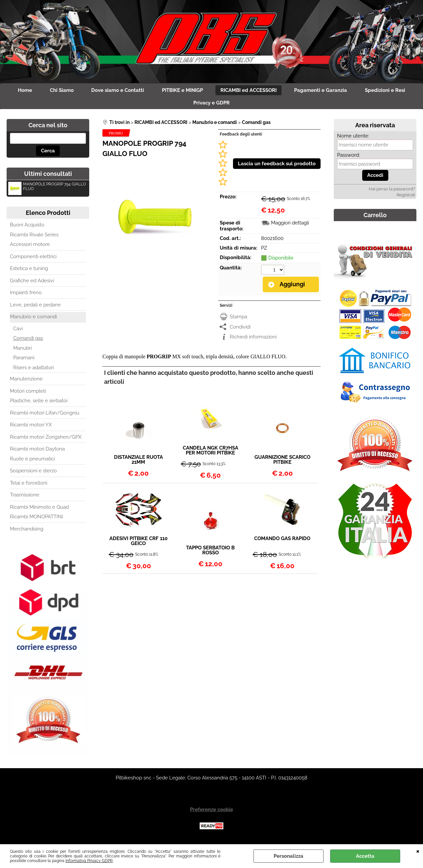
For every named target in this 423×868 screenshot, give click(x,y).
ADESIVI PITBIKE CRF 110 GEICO (138, 544)
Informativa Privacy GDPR (89, 861)
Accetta (365, 856)
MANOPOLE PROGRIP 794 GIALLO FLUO (47, 190)
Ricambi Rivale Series (34, 237)
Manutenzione (26, 382)
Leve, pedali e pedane (35, 307)
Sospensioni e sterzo (33, 474)
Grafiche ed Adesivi (32, 283)
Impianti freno (26, 296)
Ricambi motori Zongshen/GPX (46, 440)
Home (19, 91)
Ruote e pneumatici (32, 461)
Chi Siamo (58, 91)
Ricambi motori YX (31, 428)
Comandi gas (28, 341)
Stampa (238, 319)
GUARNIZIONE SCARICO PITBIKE (282, 462)
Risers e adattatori (34, 370)
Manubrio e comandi (33, 320)
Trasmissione (25, 498)
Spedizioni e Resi (392, 91)
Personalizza (288, 856)
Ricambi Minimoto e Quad (39, 510)
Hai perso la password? (392, 192)
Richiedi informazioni (253, 339)
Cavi (18, 331)
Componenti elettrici (33, 259)
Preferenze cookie (211, 812)
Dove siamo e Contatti (116, 91)
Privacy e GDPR (211, 105)
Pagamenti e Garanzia (325, 91)
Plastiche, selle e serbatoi (39, 404)
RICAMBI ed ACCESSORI (251, 91)
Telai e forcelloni (29, 486)
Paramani (24, 361)
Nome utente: (353, 139)
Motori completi (28, 394)
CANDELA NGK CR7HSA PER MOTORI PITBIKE (211, 453)
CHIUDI (418, 851)
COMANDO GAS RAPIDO (282, 541)
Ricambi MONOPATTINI (37, 520)
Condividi (240, 329)
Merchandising (27, 532)
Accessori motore (30, 247)
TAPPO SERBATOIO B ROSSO (210, 553)
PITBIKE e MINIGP (182, 91)
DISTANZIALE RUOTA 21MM (138, 462)
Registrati (406, 197)
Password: (348, 158)
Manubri (22, 351)
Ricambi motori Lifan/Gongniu (45, 415)
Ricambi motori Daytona (37, 452)
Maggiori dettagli (290, 226)
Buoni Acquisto (27, 228)
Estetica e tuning (29, 271)
